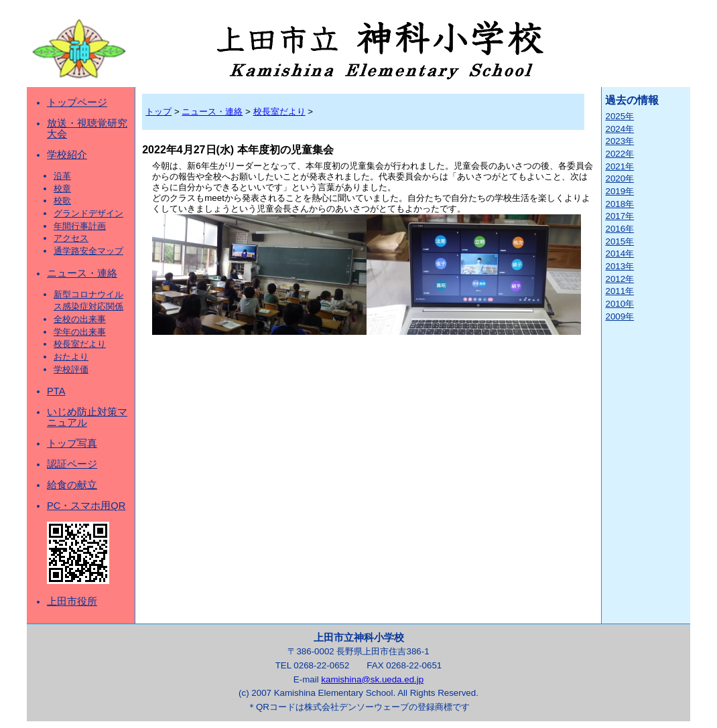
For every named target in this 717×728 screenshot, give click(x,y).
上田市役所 (72, 601)
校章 (62, 189)
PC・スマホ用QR (86, 506)
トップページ (77, 102)
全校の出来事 (80, 319)
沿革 (62, 176)
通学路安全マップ (88, 251)
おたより (71, 357)
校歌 (62, 201)
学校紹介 (67, 155)
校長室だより (80, 344)
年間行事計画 (80, 226)
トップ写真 (72, 443)
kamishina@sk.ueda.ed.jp (372, 679)
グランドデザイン (88, 213)
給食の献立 (72, 485)
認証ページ (72, 464)
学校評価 (71, 369)
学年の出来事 (80, 332)
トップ (158, 112)
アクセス (71, 238)
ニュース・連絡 (82, 273)
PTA (56, 391)
